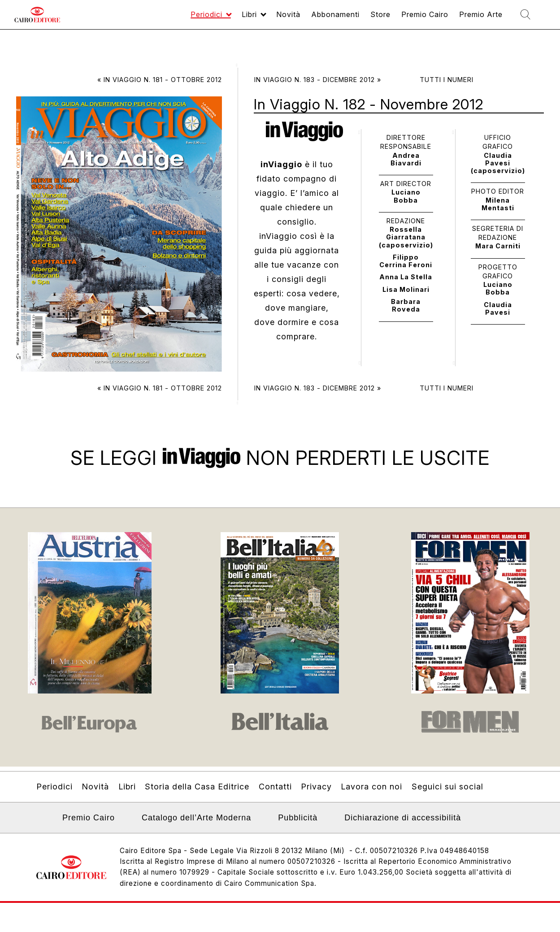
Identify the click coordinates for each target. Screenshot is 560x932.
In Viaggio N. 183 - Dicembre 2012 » (318, 80)
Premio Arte (471, 19)
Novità (255, 19)
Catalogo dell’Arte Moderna (196, 818)
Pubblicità (298, 818)
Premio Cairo (408, 19)
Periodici (164, 19)
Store (358, 19)
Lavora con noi (371, 787)
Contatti (275, 787)
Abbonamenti (308, 19)
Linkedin (42, 820)
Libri (212, 19)
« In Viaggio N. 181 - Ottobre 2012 (160, 80)
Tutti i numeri (447, 80)
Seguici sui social (447, 787)
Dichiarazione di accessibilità (403, 818)
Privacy (316, 787)
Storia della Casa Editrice (197, 787)
